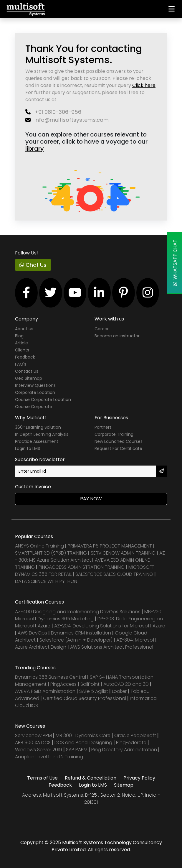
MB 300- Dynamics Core (83, 735)
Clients (22, 350)
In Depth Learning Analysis (42, 434)
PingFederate (132, 743)
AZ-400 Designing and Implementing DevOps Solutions (78, 612)
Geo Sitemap (29, 378)
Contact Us (27, 371)
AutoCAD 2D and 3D (126, 684)
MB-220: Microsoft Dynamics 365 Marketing (89, 615)
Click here (144, 85)
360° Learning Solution (38, 427)
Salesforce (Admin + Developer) (76, 640)
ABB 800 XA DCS (33, 743)
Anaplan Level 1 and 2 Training (49, 757)
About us (24, 329)
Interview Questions (35, 385)
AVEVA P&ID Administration (45, 691)
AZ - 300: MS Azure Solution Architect (90, 557)
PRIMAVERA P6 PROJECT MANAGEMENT (110, 546)
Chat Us (33, 265)
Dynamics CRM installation (82, 633)
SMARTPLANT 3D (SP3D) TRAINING (51, 553)
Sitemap (124, 785)
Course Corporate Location (43, 400)
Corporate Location (35, 392)
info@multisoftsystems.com (67, 120)
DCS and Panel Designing (84, 743)
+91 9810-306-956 (53, 112)
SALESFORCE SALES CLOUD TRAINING (115, 574)
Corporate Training (114, 434)
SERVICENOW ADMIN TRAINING (124, 553)
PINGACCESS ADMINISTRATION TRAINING (82, 567)
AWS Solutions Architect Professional (112, 647)
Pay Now (91, 499)
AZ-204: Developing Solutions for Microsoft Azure (110, 626)
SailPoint (91, 684)
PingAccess (63, 684)
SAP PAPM (77, 750)
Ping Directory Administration (125, 750)
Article (21, 343)
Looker (119, 691)
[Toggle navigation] (172, 9)
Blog (19, 336)
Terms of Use (42, 778)
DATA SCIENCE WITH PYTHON (46, 581)
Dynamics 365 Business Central (51, 677)
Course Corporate (34, 407)
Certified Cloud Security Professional (85, 698)
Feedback (25, 357)
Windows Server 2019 (39, 750)
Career (102, 329)
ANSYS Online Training (39, 546)
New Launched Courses (119, 441)
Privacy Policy (139, 778)
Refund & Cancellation (91, 778)
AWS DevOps (33, 633)
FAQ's (21, 364)
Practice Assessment (37, 441)
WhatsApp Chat (175, 263)
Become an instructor (117, 336)
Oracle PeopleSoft (135, 735)
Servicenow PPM (34, 735)
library (35, 149)
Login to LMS (28, 448)
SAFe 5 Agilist (94, 691)
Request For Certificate (118, 448)
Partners (103, 427)
